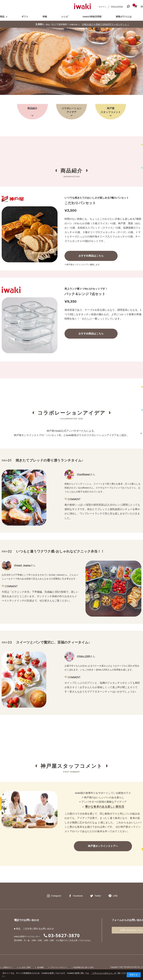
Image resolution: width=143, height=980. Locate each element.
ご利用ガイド (7, 967)
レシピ (65, 17)
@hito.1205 (84, 656)
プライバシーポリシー (59, 967)
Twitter (98, 896)
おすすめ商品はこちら (91, 256)
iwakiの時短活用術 (92, 17)
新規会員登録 (117, 7)
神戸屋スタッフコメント (111, 110)
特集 (45, 17)
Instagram (56, 896)
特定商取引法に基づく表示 (84, 967)
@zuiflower (84, 474)
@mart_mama (22, 565)
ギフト (25, 17)
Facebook (78, 896)
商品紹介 (32, 108)
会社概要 (40, 967)
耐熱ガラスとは (124, 17)
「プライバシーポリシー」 (103, 973)
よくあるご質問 (25, 967)
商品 (2, 17)
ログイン (103, 7)
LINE (115, 896)
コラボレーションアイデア (71, 110)
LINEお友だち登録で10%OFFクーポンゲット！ (106, 24)
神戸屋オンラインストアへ (103, 846)
